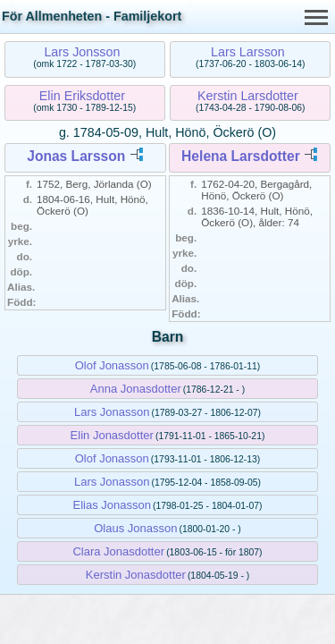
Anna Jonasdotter (136, 389)
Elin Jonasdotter (112, 435)
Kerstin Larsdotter (248, 96)
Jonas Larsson (76, 156)
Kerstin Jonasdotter (136, 575)
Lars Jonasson (112, 412)
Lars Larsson (248, 52)
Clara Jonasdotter (118, 551)
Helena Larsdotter (241, 156)
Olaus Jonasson (135, 528)
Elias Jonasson (112, 505)
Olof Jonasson (112, 365)
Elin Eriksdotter (82, 96)
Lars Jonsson (82, 52)
